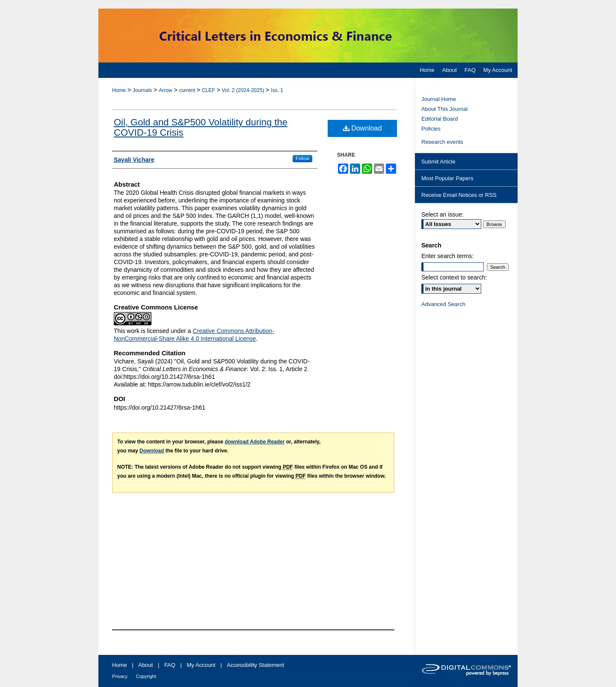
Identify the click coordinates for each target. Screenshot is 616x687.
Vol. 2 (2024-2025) (243, 90)
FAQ (170, 665)
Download (363, 128)
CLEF (209, 90)
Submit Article (438, 162)
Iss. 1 (277, 90)
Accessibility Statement (255, 665)
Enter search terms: (447, 256)
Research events (442, 142)
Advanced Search (443, 304)
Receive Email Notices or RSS (459, 195)
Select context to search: (454, 277)
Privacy (120, 676)
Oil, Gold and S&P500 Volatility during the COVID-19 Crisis (201, 127)
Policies (431, 129)
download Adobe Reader (255, 442)
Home (119, 90)
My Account (201, 665)
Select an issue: (443, 214)
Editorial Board (440, 119)
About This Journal (444, 109)
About (145, 665)
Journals (142, 90)
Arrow (165, 90)
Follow (302, 158)
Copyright (146, 676)
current (187, 90)
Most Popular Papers (447, 178)
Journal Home (439, 99)
